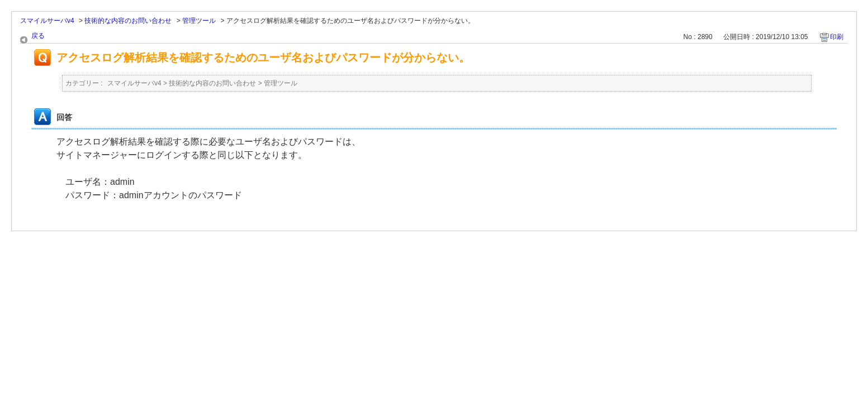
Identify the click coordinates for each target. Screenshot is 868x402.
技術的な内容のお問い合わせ (128, 21)
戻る (38, 36)
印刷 (837, 37)
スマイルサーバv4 (47, 21)
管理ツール (199, 21)
